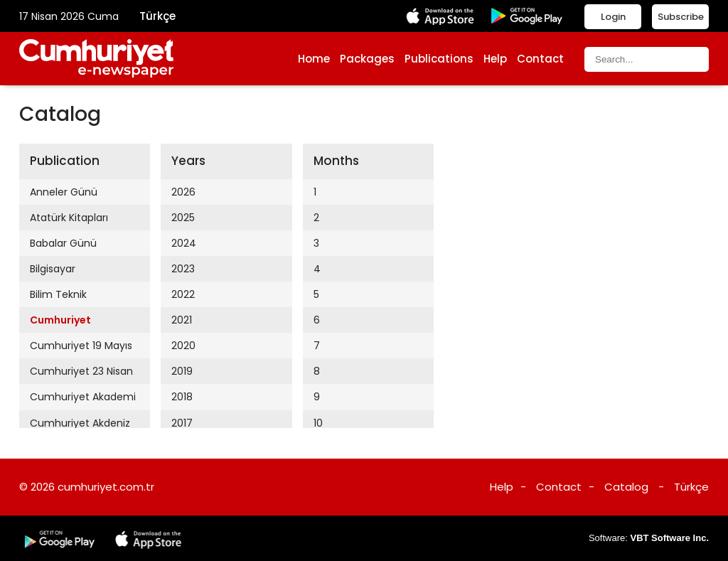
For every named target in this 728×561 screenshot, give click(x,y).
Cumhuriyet (60, 320)
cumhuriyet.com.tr (106, 487)
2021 (182, 320)
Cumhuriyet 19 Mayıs (81, 346)
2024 (184, 243)
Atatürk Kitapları (69, 218)
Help (495, 59)
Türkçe (157, 16)
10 (318, 423)
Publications (439, 59)
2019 (182, 371)
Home (314, 59)
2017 (182, 423)
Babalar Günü (63, 243)
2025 (183, 218)
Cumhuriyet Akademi (83, 397)
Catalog (626, 487)
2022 (183, 294)
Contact (540, 59)
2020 (183, 346)
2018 (182, 397)
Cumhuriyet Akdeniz (80, 423)
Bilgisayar (53, 269)
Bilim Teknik (58, 294)
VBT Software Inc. (669, 538)
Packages (367, 59)
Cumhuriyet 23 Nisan (81, 371)
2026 (183, 192)
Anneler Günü (64, 192)
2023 (183, 269)
